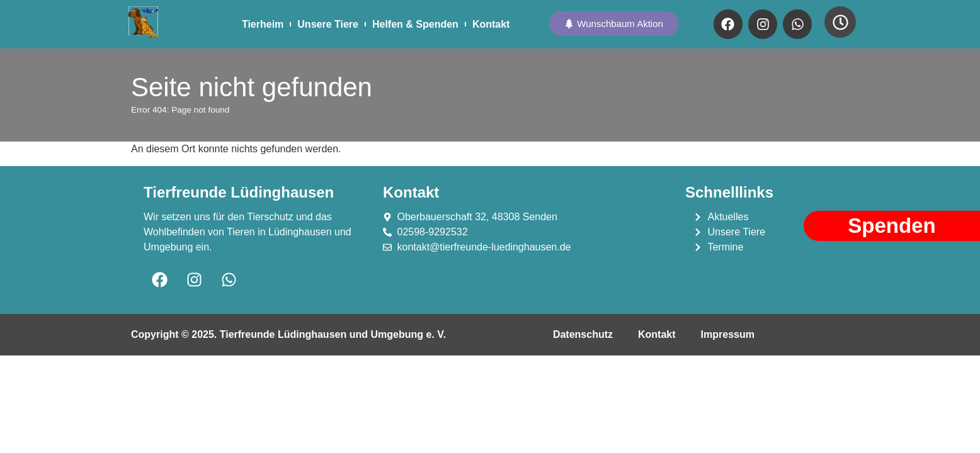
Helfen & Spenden (415, 24)
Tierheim (263, 24)
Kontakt (491, 24)
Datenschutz (583, 334)
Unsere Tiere (328, 24)
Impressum (728, 334)
